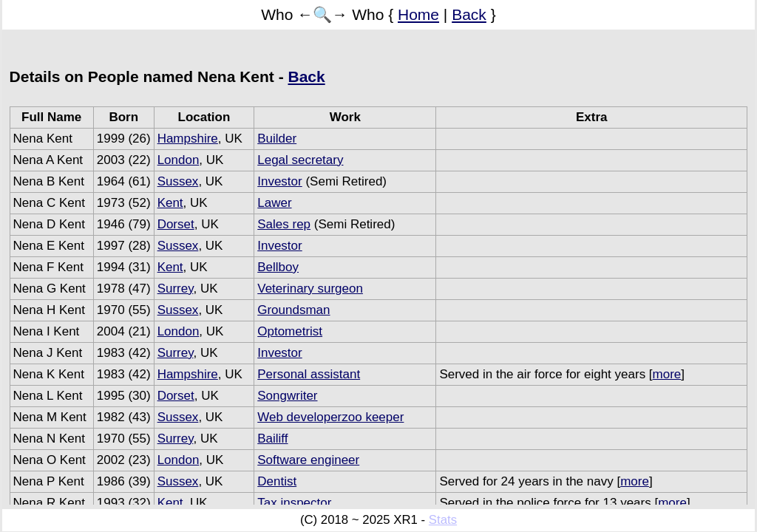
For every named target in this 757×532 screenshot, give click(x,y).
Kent (170, 203)
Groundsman (293, 310)
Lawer (274, 203)
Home (418, 14)
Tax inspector (294, 503)
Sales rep (284, 224)
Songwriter (287, 396)
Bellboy (278, 267)
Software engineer (308, 460)
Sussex (178, 181)
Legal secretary (300, 160)
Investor (279, 181)
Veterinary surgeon (310, 289)
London (179, 160)
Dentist (277, 481)
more (667, 374)
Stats (443, 520)
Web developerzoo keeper (330, 417)
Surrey (176, 289)
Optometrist (290, 331)
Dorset (176, 224)
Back (469, 14)
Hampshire (188, 139)
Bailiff (272, 439)
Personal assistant (309, 374)
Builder (277, 139)
